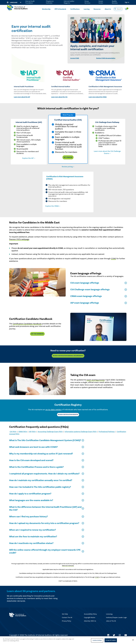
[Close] (133, 640)
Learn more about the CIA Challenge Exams (107, 152)
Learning (87, 9)
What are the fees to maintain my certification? (33, 540)
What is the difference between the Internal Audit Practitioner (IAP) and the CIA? (45, 512)
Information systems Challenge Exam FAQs (81, 435)
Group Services (87, 2)
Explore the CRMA (60, 210)
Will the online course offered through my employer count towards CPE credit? (45, 555)
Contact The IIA (67, 621)
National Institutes (68, 569)
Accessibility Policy (90, 618)
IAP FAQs (32, 435)
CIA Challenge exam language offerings (90, 293)
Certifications (75, 9)
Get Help (65, 618)
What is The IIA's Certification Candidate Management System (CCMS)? (45, 444)
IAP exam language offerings (85, 307)
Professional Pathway (107, 435)
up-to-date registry (54, 413)
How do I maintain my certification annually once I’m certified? (41, 484)
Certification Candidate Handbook (27, 327)
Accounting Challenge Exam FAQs (50, 435)
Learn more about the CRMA (98, 97)
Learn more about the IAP (22, 97)
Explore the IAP (28, 158)
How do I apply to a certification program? (30, 497)
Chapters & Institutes (50, 2)
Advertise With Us (90, 625)
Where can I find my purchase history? (28, 520)
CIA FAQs (13, 435)
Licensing (109, 618)
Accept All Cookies (111, 640)
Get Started (68, 157)
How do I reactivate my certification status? (31, 547)
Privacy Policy (67, 625)
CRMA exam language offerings (86, 300)
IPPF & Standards (60, 9)
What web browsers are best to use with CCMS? (33, 451)
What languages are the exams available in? (31, 504)
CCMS (113, 262)
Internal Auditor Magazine (69, 2)
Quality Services (115, 2)
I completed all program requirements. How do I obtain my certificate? (44, 477)
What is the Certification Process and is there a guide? (36, 471)
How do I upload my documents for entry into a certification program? (44, 527)
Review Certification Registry (68, 418)
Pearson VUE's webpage (19, 243)
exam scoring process (96, 384)
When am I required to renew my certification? (33, 534)
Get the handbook (37, 338)
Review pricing (67, 167)
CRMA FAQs (23, 435)
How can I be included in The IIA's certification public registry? (40, 491)
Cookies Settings (97, 640)
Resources (97, 9)
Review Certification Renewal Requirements (68, 359)
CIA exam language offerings (85, 287)
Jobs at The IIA (111, 625)
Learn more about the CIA (59, 97)
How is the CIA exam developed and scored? (31, 464)
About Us (108, 9)
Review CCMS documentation (106, 58)
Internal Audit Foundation (30, 2)
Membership (46, 9)
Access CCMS (75, 58)
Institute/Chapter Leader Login (116, 621)
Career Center (101, 2)
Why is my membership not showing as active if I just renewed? (41, 457)
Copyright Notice (90, 621)
